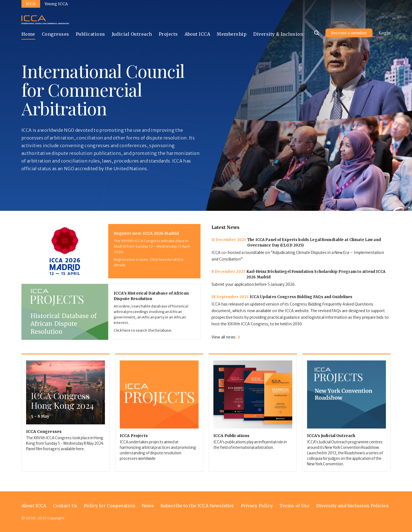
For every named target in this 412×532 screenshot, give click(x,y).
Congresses (55, 34)
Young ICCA (56, 4)
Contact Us (65, 506)
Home (28, 34)
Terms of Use (294, 506)
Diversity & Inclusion (278, 34)
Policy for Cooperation (109, 506)
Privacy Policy (257, 506)
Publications (91, 34)
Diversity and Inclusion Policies (352, 506)
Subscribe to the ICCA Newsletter (197, 506)
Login (385, 33)
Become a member (349, 33)
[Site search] (317, 33)
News (148, 506)
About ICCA (197, 34)
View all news (224, 337)
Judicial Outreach (132, 34)
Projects (168, 34)
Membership (232, 34)
